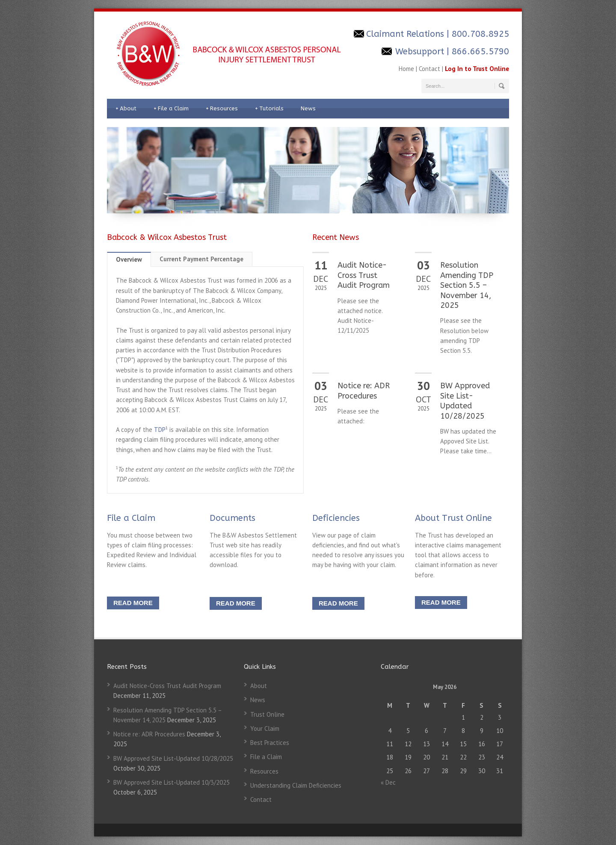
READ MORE (133, 603)
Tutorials (269, 109)
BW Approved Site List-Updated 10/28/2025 (465, 401)
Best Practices (270, 743)
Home (406, 69)
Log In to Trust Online (477, 69)
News (308, 108)
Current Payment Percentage (201, 259)
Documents (232, 518)
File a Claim (171, 109)
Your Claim (265, 728)
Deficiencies (336, 518)
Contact (429, 69)
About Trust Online (453, 518)
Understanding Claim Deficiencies (296, 785)
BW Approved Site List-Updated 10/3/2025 (172, 782)
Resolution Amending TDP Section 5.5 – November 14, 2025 (467, 285)
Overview (129, 259)
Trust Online (267, 714)
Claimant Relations (406, 34)
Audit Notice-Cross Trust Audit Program (364, 275)
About (126, 109)
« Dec (388, 782)
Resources (222, 109)
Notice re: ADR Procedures (364, 391)
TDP (161, 430)
